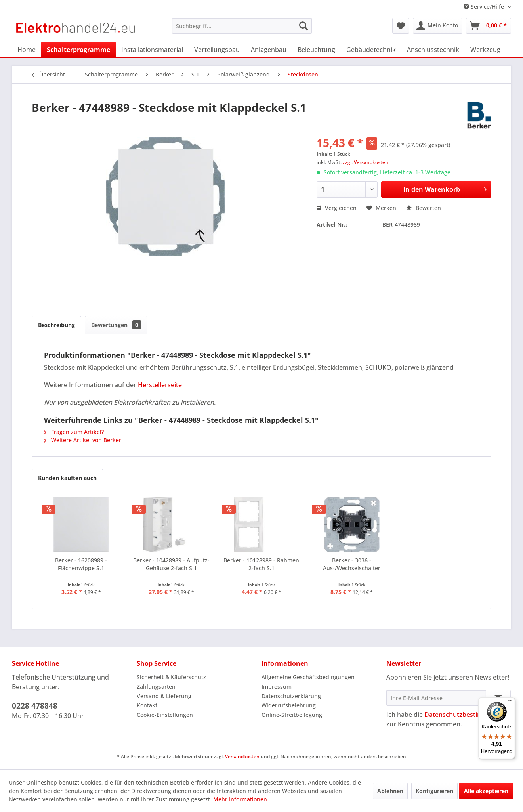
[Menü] (510, 702)
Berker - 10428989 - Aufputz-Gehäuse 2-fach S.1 (171, 564)
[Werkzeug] (485, 50)
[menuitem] (242, 26)
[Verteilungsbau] (217, 50)
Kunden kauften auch (67, 478)
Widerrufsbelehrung (289, 705)
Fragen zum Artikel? (74, 432)
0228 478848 (35, 706)
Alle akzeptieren (486, 791)
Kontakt (147, 705)
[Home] (27, 50)
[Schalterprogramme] (78, 50)
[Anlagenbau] (269, 50)
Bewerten (424, 208)
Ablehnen (390, 791)
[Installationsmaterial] (152, 50)
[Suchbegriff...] (242, 26)
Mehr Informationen (240, 799)
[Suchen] (303, 26)
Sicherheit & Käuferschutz (171, 677)
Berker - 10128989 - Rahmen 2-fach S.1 (261, 564)
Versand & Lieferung (164, 696)
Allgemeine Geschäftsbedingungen (308, 677)
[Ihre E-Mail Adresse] (436, 698)
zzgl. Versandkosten (366, 162)
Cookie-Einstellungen (165, 715)
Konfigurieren (434, 791)
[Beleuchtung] (316, 50)
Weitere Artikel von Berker (83, 440)
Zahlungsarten (156, 687)
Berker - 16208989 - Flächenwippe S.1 (81, 564)
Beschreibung (56, 325)
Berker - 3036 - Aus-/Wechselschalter (352, 564)
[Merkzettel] (401, 26)
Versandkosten (242, 756)
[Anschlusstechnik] (433, 50)
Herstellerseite (160, 385)
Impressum (277, 687)
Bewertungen (116, 325)
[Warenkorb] (489, 26)
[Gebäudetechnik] (371, 50)
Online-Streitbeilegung (292, 715)
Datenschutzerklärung (291, 696)
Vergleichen (337, 208)
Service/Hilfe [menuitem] (485, 7)
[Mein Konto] (438, 26)
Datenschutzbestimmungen (466, 715)
